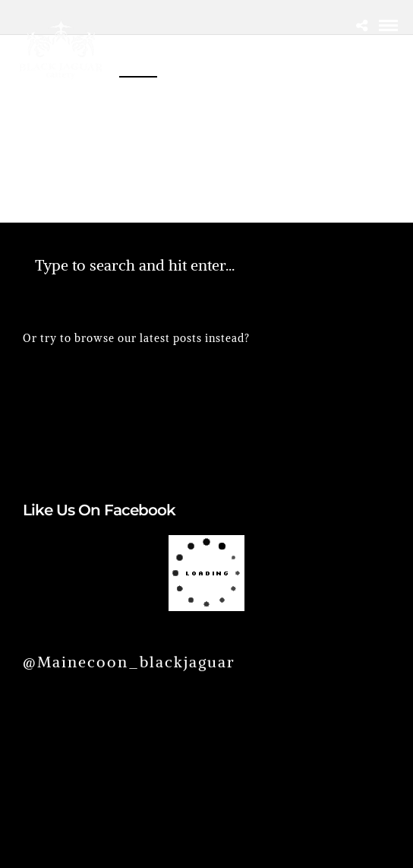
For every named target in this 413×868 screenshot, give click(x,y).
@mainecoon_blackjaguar (129, 662)
